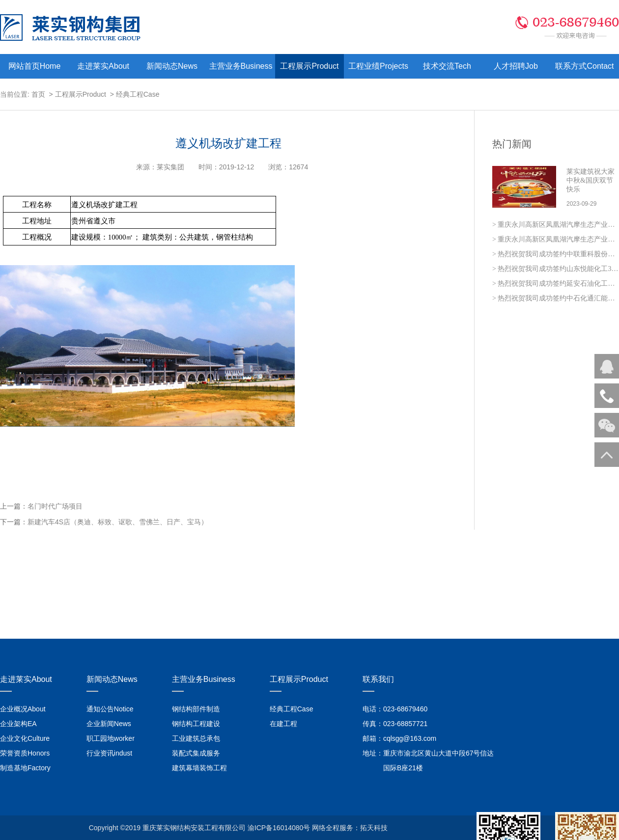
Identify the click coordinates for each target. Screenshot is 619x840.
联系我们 (378, 679)
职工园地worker (111, 738)
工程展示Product (309, 66)
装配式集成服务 (196, 753)
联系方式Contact (584, 66)
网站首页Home (35, 66)
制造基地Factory (25, 768)
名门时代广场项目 (55, 506)
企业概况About (23, 709)
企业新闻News (109, 724)
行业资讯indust (109, 753)
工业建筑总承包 (196, 738)
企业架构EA (18, 724)
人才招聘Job (516, 66)
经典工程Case (138, 94)
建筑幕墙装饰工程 (199, 768)
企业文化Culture (25, 738)
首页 (38, 94)
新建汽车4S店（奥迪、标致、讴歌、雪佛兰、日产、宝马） (118, 522)
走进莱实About (103, 66)
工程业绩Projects (378, 66)
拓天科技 (374, 828)
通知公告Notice (110, 709)
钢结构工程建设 (196, 724)
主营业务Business (241, 66)
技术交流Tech (447, 66)
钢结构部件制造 (196, 709)
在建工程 (283, 724)
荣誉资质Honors (25, 753)
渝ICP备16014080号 (279, 828)
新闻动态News (172, 66)
